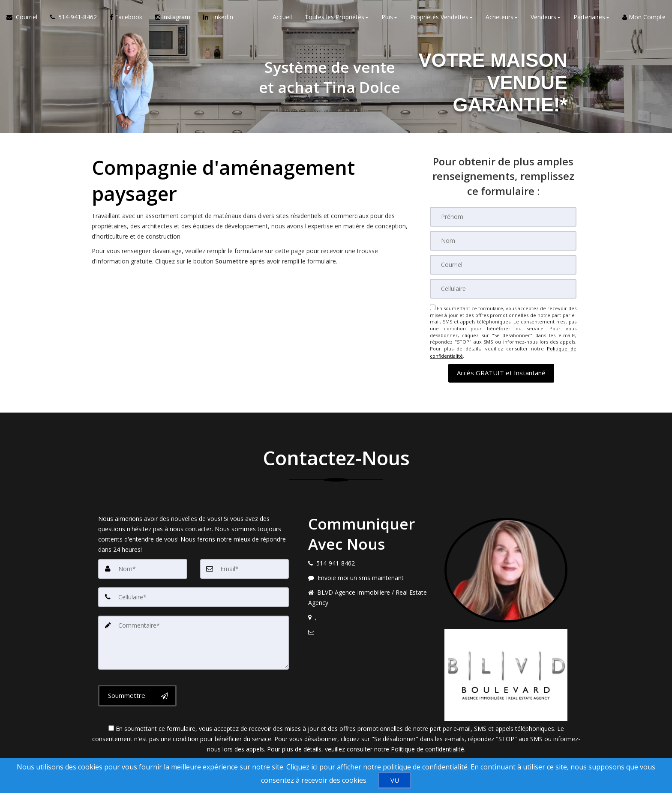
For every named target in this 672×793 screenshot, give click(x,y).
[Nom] (503, 241)
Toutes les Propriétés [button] (337, 17)
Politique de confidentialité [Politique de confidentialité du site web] (427, 748)
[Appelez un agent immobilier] (73, 17)
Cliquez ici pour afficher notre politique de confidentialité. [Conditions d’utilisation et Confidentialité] (378, 767)
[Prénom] (503, 217)
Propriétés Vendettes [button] (441, 17)
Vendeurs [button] (546, 17)
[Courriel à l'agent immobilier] (25, 17)
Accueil (282, 17)
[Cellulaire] (503, 289)
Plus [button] (389, 17)
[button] (501, 372)
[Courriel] (503, 265)
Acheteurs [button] (502, 17)
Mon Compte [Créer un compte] (644, 17)
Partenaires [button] (591, 17)
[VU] (395, 780)
